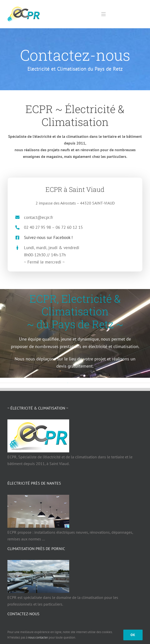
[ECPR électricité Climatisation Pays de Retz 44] (23, 9)
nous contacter (38, 637)
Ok (133, 635)
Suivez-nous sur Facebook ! (45, 237)
